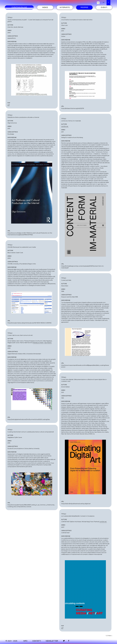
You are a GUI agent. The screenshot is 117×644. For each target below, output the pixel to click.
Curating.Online (19, 7)
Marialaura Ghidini (38, 343)
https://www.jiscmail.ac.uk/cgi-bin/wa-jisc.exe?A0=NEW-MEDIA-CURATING (30, 323)
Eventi (104, 8)
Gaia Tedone (48, 343)
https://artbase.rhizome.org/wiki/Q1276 (73, 108)
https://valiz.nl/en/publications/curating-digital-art (76, 504)
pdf (9, 105)
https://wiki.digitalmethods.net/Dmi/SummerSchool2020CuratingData (29, 419)
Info (25, 641)
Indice (45, 8)
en (104, 2)
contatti (37, 641)
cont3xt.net (65, 126)
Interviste (65, 8)
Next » (110, 636)
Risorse (84, 8)
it (108, 2)
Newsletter (52, 641)
